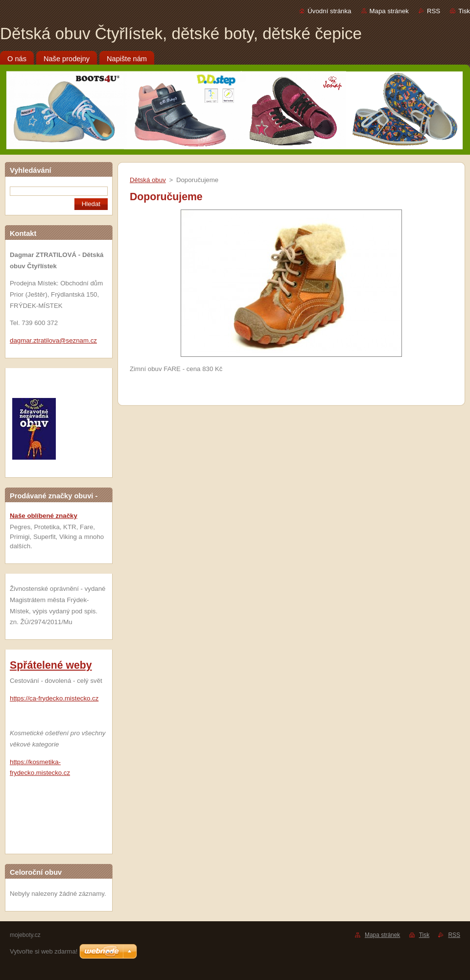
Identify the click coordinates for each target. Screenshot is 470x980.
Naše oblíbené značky (44, 516)
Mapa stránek (389, 11)
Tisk (464, 11)
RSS (434, 11)
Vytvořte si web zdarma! (44, 951)
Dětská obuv (148, 180)
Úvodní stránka (329, 11)
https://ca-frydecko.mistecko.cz (54, 698)
